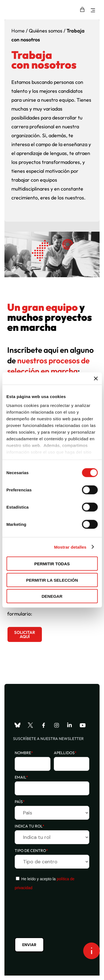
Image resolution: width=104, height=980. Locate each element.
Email (21, 777)
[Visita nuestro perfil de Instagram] (57, 725)
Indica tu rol (30, 826)
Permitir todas (52, 564)
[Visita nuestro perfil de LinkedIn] (70, 725)
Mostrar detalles (70, 547)
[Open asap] (92, 951)
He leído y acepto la (45, 883)
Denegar (52, 596)
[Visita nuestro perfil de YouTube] (83, 725)
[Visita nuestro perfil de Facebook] (44, 725)
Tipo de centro (31, 851)
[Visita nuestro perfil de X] (31, 725)
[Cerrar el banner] (96, 379)
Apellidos (65, 753)
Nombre (24, 753)
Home (18, 31)
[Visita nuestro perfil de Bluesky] (17, 725)
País (20, 802)
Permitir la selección (52, 580)
